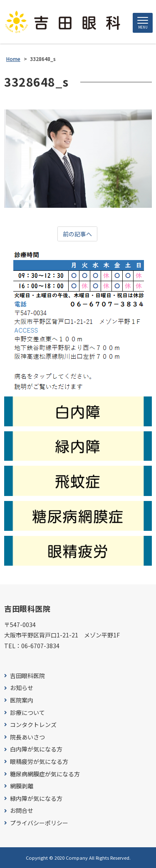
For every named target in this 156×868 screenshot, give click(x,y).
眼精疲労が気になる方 (39, 762)
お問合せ (22, 811)
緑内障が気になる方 (36, 799)
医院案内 (22, 700)
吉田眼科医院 (27, 676)
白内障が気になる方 (36, 749)
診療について (27, 713)
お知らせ (22, 688)
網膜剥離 (22, 786)
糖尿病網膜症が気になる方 (45, 774)
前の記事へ (77, 234)
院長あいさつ (27, 737)
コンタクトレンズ (33, 725)
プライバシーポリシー (39, 823)
